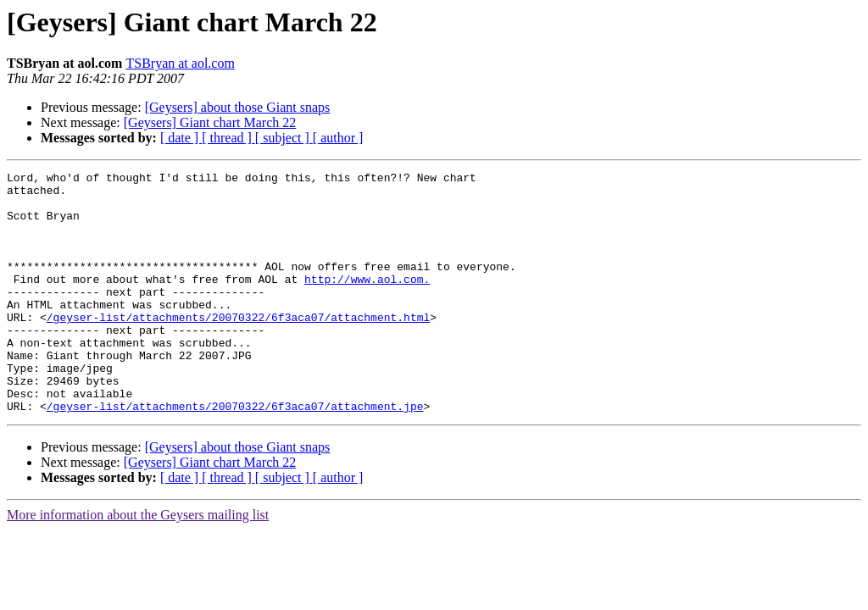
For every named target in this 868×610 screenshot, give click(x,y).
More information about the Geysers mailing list (138, 563)
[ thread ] (228, 138)
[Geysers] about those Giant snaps (238, 107)
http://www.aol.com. (367, 302)
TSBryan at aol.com (180, 63)
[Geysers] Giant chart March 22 (210, 122)
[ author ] (338, 138)
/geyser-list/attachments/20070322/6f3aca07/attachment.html (238, 347)
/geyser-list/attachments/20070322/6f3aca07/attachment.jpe (235, 454)
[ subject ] (284, 138)
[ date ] (181, 138)
